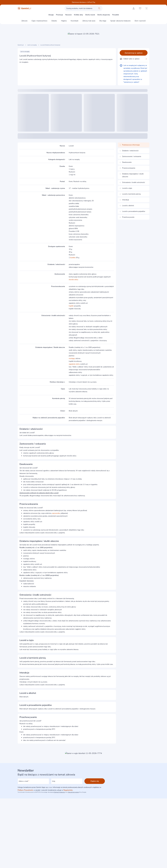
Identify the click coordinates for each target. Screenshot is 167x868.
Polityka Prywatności (59, 792)
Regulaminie (68, 790)
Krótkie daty (78, 15)
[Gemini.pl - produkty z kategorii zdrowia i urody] (24, 8)
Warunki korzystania (73, 792)
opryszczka (56, 513)
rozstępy (72, 358)
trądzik (71, 306)
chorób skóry (73, 280)
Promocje (59, 15)
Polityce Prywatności (25, 790)
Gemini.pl (21, 45)
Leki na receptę (32, 45)
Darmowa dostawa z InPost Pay (84, 2)
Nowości (68, 15)
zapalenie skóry (74, 364)
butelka (73, 258)
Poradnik (116, 15)
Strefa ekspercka (104, 15)
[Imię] (67, 781)
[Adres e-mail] (33, 781)
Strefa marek (90, 15)
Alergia (51, 15)
